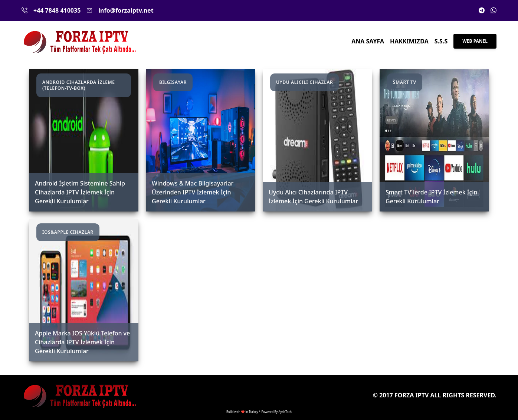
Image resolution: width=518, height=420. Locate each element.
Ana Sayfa (368, 41)
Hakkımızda (409, 41)
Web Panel (475, 41)
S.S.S (441, 41)
